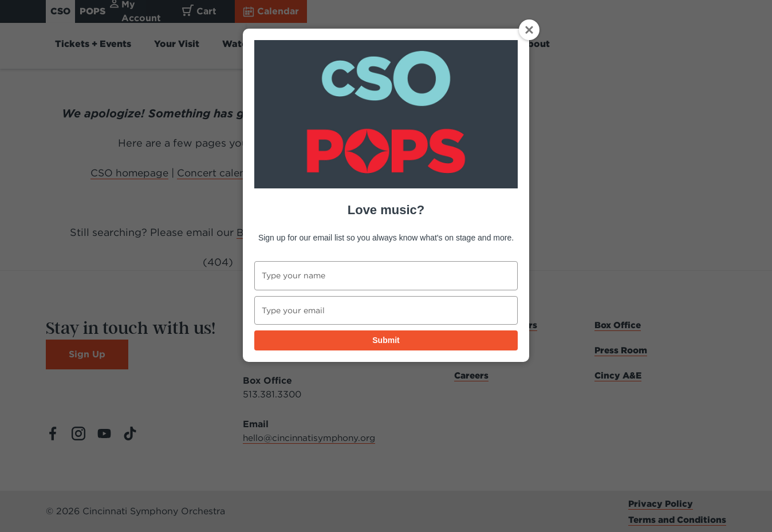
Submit (386, 340)
